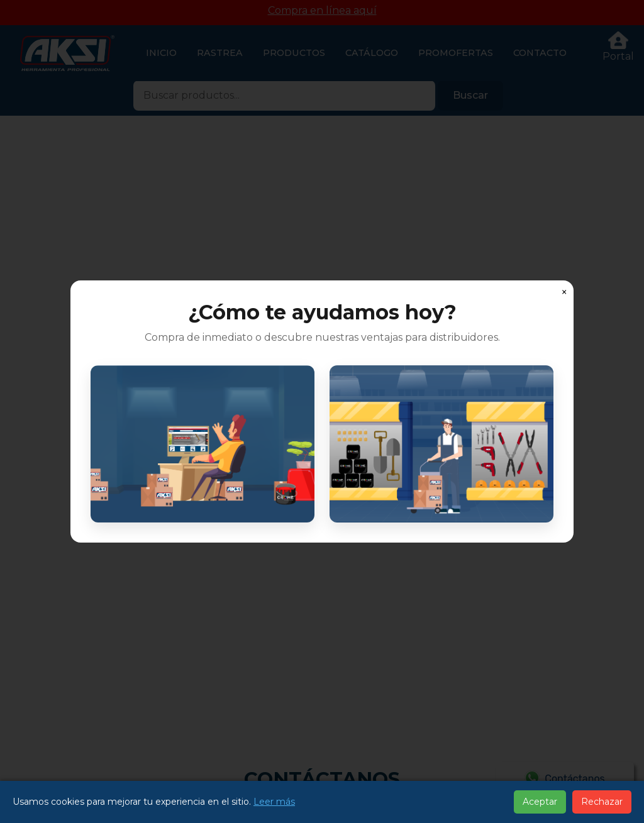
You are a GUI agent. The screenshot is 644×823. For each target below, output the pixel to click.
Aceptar (540, 802)
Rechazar (602, 802)
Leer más (274, 802)
